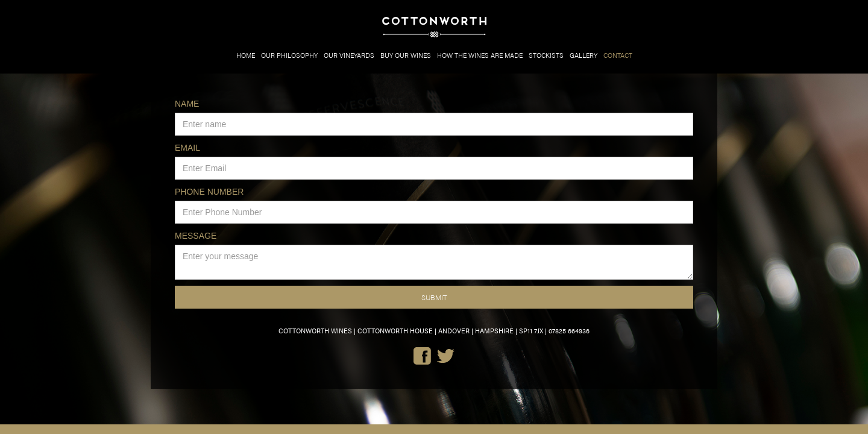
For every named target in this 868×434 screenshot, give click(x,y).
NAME (187, 104)
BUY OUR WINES (406, 55)
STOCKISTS (546, 55)
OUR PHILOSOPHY (289, 55)
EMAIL (187, 148)
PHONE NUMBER (209, 192)
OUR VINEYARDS (349, 55)
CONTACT (618, 55)
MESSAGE (196, 236)
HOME (246, 55)
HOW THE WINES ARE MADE (480, 55)
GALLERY (583, 55)
